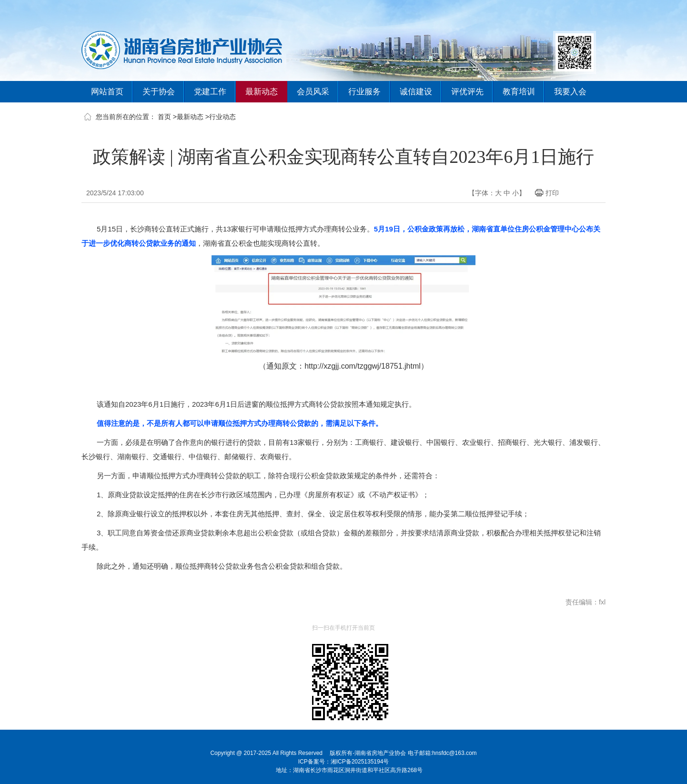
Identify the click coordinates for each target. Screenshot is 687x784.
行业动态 (222, 117)
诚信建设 (416, 92)
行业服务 (364, 92)
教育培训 (519, 92)
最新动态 (262, 92)
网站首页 (107, 92)
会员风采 (313, 92)
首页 (164, 117)
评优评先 (467, 92)
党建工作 (210, 92)
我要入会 (570, 92)
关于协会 (159, 92)
